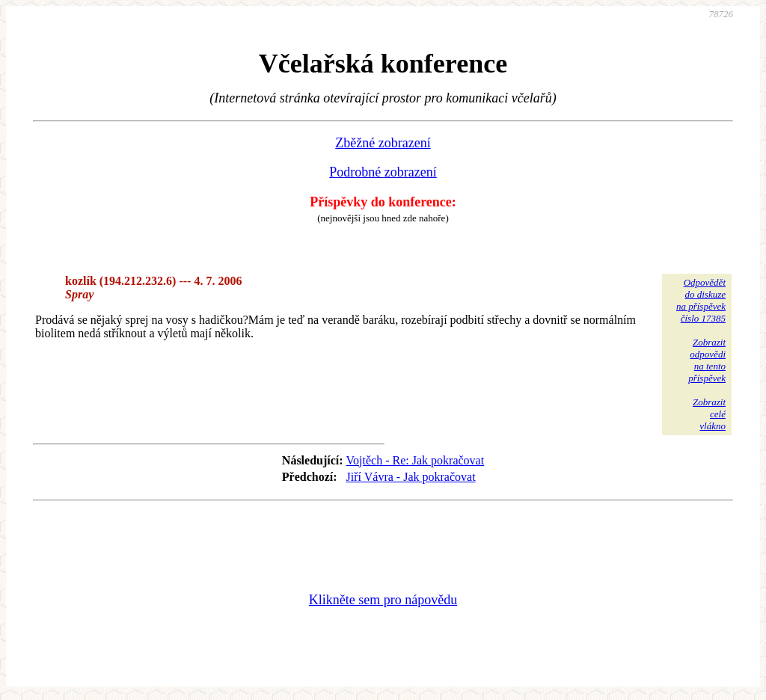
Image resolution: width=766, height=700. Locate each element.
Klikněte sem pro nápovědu (383, 600)
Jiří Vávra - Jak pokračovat (411, 477)
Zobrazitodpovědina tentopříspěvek (707, 360)
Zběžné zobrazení (383, 143)
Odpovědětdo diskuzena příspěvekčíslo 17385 (701, 300)
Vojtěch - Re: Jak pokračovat (416, 460)
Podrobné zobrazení (383, 172)
